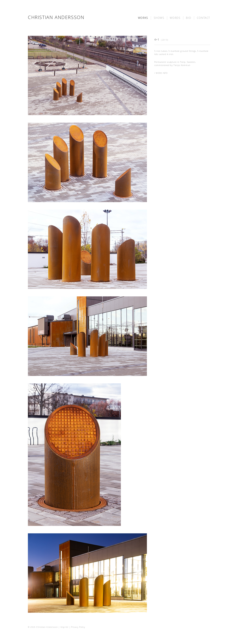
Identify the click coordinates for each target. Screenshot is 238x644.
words (175, 18)
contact (204, 18)
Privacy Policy (78, 627)
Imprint (64, 627)
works (143, 18)
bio (189, 18)
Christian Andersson (56, 17)
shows (159, 18)
